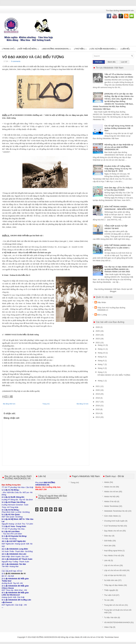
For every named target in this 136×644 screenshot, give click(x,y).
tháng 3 (101, 368)
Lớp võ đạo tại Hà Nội (113, 575)
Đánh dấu (112, 62)
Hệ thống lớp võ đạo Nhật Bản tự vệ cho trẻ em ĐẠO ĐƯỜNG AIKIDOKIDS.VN (119, 147)
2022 (98, 343)
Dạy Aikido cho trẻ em (113, 531)
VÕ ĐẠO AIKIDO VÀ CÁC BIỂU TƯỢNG (33, 57)
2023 (98, 339)
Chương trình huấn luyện (114, 521)
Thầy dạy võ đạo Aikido (114, 585)
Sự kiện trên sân (111, 580)
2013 (98, 417)
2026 (98, 327)
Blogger (113, 291)
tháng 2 (101, 372)
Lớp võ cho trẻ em (112, 565)
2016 (98, 406)
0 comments (16, 61)
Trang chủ (46, 404)
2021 (98, 386)
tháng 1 (101, 381)
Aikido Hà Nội (110, 497)
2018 (98, 398)
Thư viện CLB (110, 595)
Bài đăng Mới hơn (9, 404)
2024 (98, 335)
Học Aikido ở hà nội (112, 556)
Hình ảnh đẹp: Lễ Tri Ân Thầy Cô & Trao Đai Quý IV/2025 (119, 189)
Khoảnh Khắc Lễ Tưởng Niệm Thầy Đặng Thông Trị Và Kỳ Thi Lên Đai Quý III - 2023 (118, 169)
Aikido (107, 482)
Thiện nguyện (110, 590)
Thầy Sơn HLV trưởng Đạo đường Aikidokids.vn (111, 309)
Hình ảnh (108, 546)
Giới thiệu (108, 541)
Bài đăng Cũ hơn (83, 404)
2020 (98, 390)
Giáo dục (108, 536)
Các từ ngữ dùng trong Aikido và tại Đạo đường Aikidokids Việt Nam (119, 128)
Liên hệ (107, 560)
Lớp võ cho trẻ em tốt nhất (115, 570)
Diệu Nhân (102, 302)
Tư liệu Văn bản (111, 617)
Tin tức (107, 600)
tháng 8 (101, 361)
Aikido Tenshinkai (111, 506)
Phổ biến (99, 62)
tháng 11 (102, 349)
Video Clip (108, 627)
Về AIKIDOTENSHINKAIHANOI (117, 622)
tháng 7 (101, 364)
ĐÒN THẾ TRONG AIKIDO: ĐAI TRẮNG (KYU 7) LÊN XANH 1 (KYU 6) (118, 248)
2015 (98, 409)
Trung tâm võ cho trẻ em (114, 605)
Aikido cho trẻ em (111, 492)
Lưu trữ (124, 62)
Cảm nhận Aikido (111, 516)
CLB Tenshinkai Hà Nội (114, 526)
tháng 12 (102, 345)
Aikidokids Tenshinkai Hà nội (116, 511)
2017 (98, 402)
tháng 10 (102, 353)
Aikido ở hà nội (110, 501)
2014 (98, 413)
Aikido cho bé (110, 487)
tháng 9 (101, 357)
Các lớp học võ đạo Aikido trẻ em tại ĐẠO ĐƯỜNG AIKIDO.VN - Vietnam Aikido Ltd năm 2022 (119, 269)
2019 (98, 394)
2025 (98, 331)
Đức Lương (102, 315)
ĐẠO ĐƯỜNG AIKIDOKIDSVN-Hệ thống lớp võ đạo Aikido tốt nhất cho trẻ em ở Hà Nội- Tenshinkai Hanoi (75, 637)
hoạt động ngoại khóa (113, 551)
